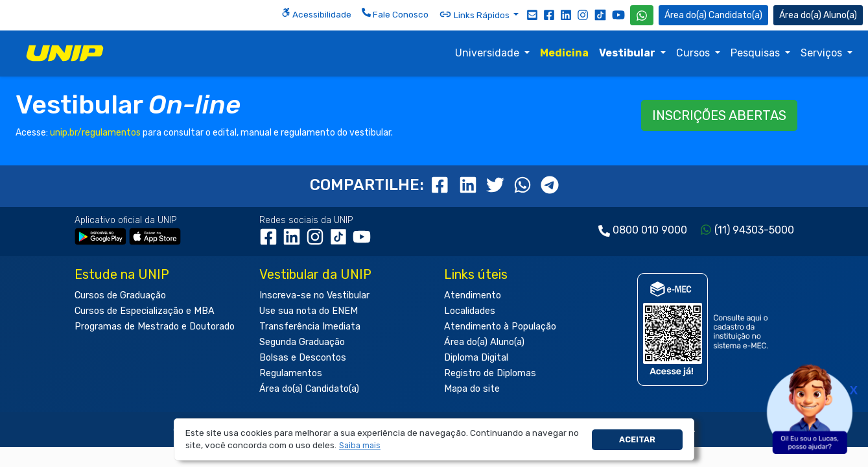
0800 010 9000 (650, 230)
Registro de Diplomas (490, 373)
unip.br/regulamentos (95, 133)
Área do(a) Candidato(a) (309, 389)
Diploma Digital (476, 358)
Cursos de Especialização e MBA (145, 311)
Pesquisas (757, 53)
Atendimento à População (500, 327)
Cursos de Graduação (120, 295)
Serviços (823, 53)
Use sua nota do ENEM (309, 311)
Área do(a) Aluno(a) (484, 342)
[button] (360, 446)
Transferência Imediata (310, 327)
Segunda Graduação (302, 342)
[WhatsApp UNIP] (642, 15)
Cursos (694, 53)
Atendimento (473, 295)
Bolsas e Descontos (303, 358)
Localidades (470, 311)
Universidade (488, 53)
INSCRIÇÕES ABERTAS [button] (719, 115)
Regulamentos (291, 373)
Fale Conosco (395, 14)
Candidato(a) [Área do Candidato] (713, 15)
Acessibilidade (316, 14)
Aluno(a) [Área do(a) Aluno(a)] (818, 15)
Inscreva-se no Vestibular (314, 295)
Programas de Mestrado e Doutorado (155, 327)
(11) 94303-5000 (754, 230)
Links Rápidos (475, 14)
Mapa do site (472, 389)
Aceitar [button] (637, 439)
